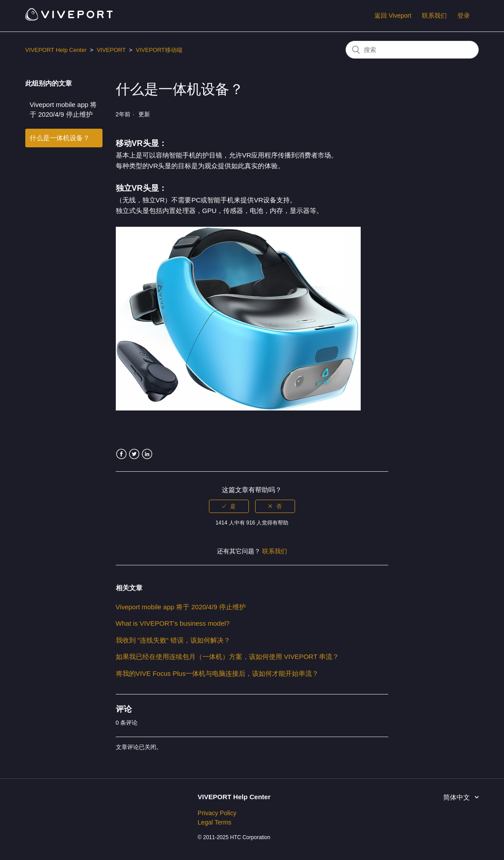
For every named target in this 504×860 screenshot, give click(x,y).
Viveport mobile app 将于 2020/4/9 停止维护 (63, 110)
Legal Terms (215, 822)
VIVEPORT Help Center (56, 50)
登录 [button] (464, 16)
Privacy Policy (217, 813)
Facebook (121, 454)
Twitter (134, 454)
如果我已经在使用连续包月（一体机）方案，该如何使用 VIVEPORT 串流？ (228, 657)
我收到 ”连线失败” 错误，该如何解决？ (173, 640)
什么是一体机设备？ (60, 138)
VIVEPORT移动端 (159, 50)
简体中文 (457, 797)
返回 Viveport (393, 16)
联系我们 (434, 16)
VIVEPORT (111, 50)
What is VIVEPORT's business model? (173, 623)
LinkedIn (147, 454)
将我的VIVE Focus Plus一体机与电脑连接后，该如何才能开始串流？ (217, 673)
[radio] (229, 506)
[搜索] (412, 50)
